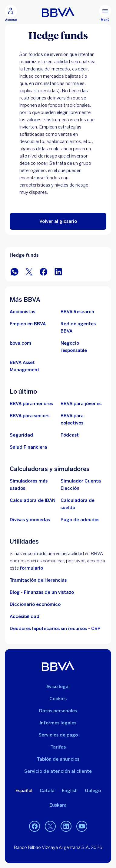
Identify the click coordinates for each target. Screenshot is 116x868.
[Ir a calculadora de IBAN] (33, 500)
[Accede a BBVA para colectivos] (84, 419)
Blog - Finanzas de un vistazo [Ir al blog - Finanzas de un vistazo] (42, 592)
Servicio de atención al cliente (58, 771)
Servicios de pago (58, 735)
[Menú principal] (105, 13)
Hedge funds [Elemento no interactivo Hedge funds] (24, 255)
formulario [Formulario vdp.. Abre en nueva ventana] (31, 568)
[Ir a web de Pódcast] (70, 435)
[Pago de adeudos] (80, 520)
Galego (93, 791)
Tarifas (58, 747)
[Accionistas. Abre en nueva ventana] (22, 312)
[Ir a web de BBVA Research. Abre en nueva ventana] (77, 312)
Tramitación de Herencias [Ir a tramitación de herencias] (38, 580)
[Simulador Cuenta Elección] (84, 485)
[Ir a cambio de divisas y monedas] (30, 520)
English (70, 791)
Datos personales (58, 711)
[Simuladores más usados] (33, 485)
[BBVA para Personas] (58, 12)
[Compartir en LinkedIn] (58, 271)
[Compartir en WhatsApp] (15, 271)
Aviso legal (58, 687)
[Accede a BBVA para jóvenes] (81, 404)
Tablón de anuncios (58, 759)
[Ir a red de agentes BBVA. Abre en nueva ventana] (84, 327)
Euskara (58, 805)
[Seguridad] (21, 435)
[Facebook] (35, 826)
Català (47, 791)
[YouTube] (82, 826)
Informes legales (58, 723)
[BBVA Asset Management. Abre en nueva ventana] (33, 366)
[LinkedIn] (66, 826)
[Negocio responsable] (84, 347)
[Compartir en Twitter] (29, 271)
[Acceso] (11, 13)
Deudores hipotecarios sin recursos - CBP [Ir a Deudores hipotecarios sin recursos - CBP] (55, 629)
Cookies (58, 699)
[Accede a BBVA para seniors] (30, 416)
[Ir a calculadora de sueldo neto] (84, 504)
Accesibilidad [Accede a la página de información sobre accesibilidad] (25, 616)
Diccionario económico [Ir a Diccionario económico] (35, 604)
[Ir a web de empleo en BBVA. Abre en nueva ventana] (28, 324)
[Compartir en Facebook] (44, 271)
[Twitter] (50, 826)
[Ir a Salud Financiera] (28, 447)
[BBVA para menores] (31, 404)
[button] (58, 221)
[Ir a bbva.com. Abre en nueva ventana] (20, 343)
